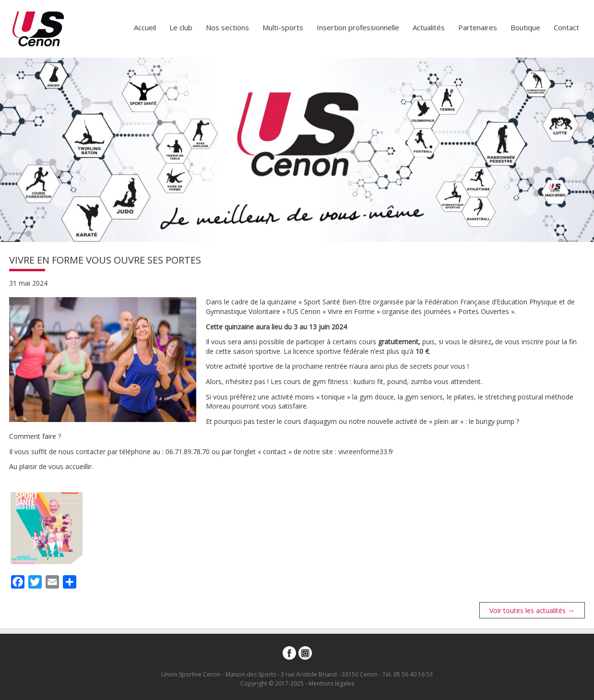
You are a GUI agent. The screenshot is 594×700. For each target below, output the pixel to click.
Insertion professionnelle (358, 27)
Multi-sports (283, 27)
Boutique (525, 27)
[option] (297, 150)
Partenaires (478, 27)
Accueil (145, 27)
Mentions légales (331, 683)
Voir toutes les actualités (532, 610)
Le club (181, 27)
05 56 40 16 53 (413, 674)
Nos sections (227, 27)
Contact (566, 27)
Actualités (429, 27)
